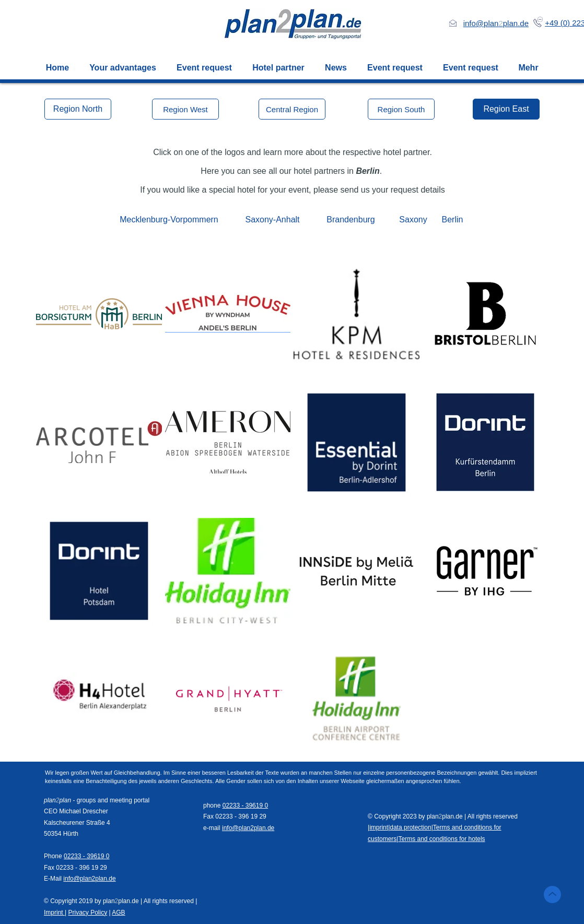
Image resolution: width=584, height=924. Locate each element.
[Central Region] (292, 109)
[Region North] (78, 109)
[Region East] (506, 109)
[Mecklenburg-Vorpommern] (169, 220)
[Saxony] (413, 220)
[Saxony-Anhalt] (272, 220)
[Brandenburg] (351, 220)
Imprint (54, 913)
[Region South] (401, 109)
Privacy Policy (87, 913)
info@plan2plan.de (89, 879)
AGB (118, 913)
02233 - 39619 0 (86, 856)
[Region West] (185, 109)
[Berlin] (452, 220)
